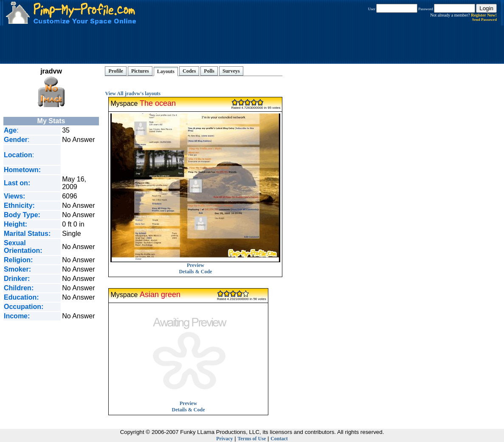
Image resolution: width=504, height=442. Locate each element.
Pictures (140, 71)
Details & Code (195, 272)
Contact (279, 439)
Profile (115, 71)
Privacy (224, 439)
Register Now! (484, 15)
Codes (189, 71)
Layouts (166, 71)
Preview (195, 263)
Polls (209, 71)
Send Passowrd (484, 20)
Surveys (231, 71)
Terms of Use (252, 439)
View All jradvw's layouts (133, 93)
